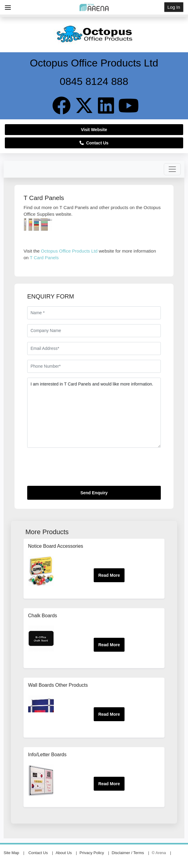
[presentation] (73, 469)
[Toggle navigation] (172, 169)
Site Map (11, 853)
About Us (64, 853)
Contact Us (94, 143)
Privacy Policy (92, 853)
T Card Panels (44, 258)
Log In (174, 7)
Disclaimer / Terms (128, 853)
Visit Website (94, 130)
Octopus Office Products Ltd (69, 251)
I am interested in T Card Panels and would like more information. (94, 413)
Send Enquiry (94, 493)
